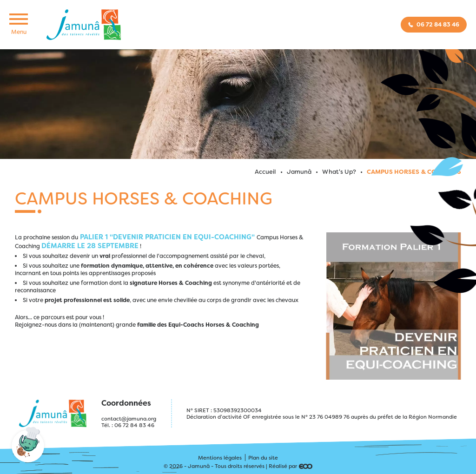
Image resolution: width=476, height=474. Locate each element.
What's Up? (339, 172)
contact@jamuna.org (129, 419)
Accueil (265, 172)
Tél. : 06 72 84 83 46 (128, 425)
